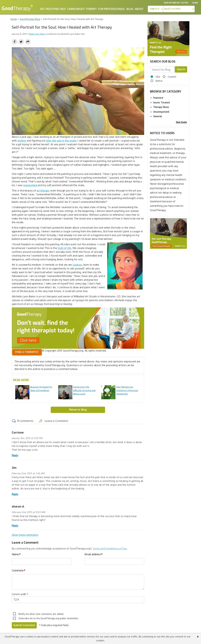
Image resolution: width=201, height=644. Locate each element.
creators (77, 265)
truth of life (64, 248)
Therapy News (161, 107)
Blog (130, 9)
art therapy (43, 191)
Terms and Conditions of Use (110, 548)
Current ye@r (20, 594)
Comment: (19, 570)
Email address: (94, 554)
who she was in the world (61, 141)
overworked (30, 185)
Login (195, 3)
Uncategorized (161, 112)
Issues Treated (161, 102)
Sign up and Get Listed (176, 3)
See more (181, 122)
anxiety (22, 141)
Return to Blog (78, 410)
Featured (158, 98)
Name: (16, 554)
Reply (15, 455)
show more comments (25, 535)
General (158, 116)
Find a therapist (27, 352)
